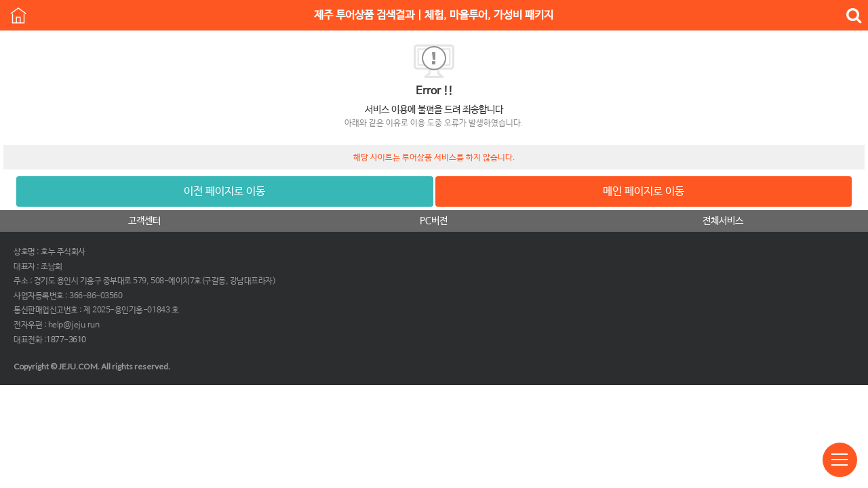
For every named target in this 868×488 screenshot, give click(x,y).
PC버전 (434, 221)
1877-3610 (66, 340)
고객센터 (144, 221)
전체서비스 (723, 221)
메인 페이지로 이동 (644, 191)
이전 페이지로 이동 (224, 191)
